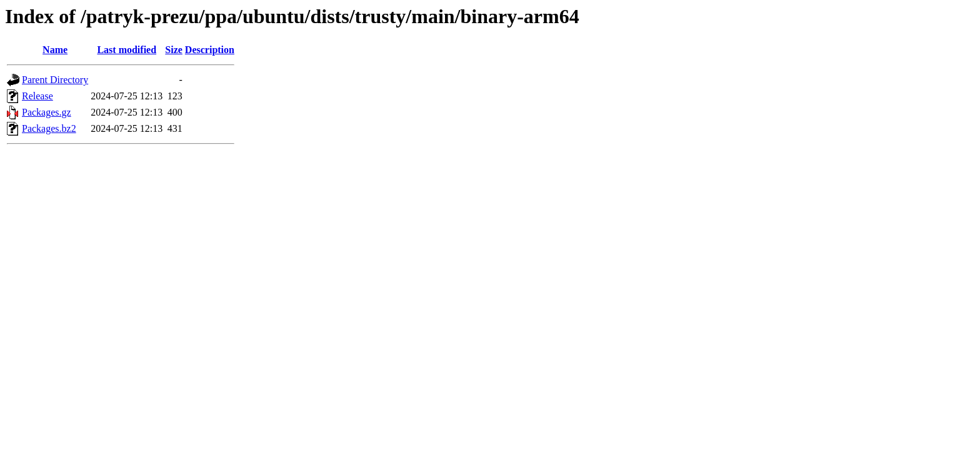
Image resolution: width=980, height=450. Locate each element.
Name (55, 50)
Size (174, 50)
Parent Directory (55, 80)
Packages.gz (47, 112)
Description (210, 50)
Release (37, 96)
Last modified (127, 50)
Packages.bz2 (49, 128)
